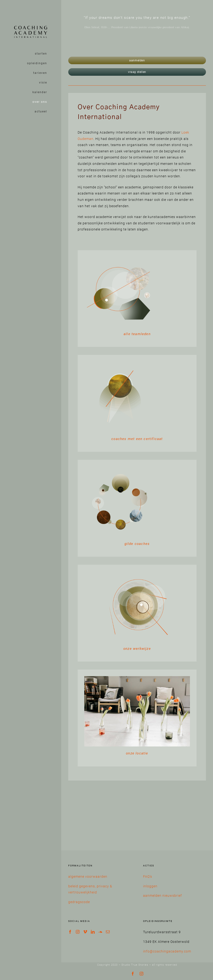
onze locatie (137, 753)
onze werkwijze (137, 649)
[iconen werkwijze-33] (120, 363)
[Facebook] (70, 932)
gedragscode (79, 902)
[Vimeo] (85, 932)
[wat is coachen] (120, 258)
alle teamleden (137, 334)
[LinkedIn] (93, 932)
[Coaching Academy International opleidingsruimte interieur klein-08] (137, 678)
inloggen (150, 886)
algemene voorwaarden (88, 877)
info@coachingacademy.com (167, 951)
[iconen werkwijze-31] (120, 468)
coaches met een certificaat (137, 439)
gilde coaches (137, 544)
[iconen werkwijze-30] (137, 573)
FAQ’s (148, 877)
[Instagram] (78, 932)
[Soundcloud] (100, 932)
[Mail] (108, 932)
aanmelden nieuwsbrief (163, 896)
